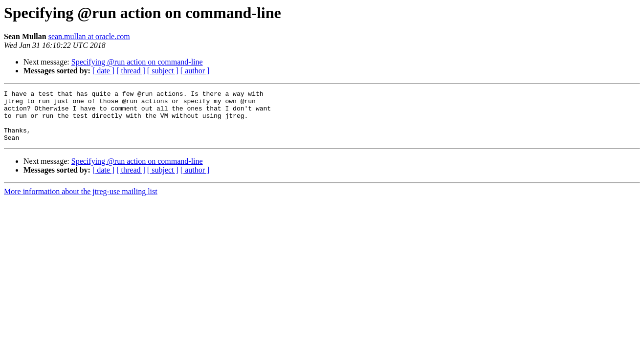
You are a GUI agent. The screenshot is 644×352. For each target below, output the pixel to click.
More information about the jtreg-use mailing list (81, 202)
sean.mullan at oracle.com (89, 36)
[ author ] (195, 71)
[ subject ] (163, 71)
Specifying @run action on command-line (137, 62)
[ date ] (103, 71)
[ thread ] (131, 71)
